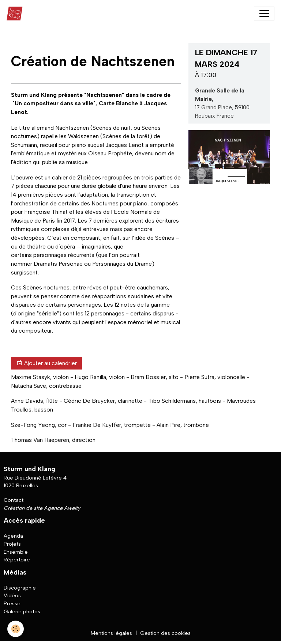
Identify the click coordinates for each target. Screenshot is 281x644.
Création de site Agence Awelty (42, 508)
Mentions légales (111, 633)
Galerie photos (22, 611)
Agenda (13, 536)
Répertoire (17, 560)
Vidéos (12, 595)
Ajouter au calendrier (47, 363)
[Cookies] (16, 629)
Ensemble (16, 552)
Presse (12, 603)
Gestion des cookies (165, 633)
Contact (14, 500)
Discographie (20, 588)
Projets (12, 544)
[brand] (16, 14)
